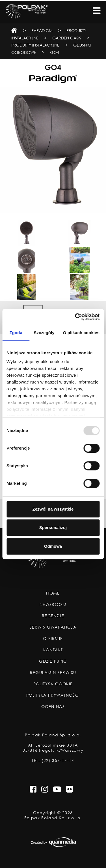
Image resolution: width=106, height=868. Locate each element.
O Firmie (53, 639)
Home (53, 593)
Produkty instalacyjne (35, 45)
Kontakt (53, 650)
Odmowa (53, 546)
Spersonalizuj (53, 527)
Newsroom (53, 604)
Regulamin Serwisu (53, 673)
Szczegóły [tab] (44, 333)
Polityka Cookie (53, 684)
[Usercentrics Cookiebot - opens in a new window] (75, 317)
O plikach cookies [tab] (81, 333)
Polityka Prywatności (53, 695)
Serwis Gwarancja (53, 627)
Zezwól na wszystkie (53, 509)
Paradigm (42, 30)
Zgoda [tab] (16, 333)
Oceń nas (53, 707)
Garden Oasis (67, 38)
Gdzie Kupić (53, 661)
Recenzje (53, 616)
